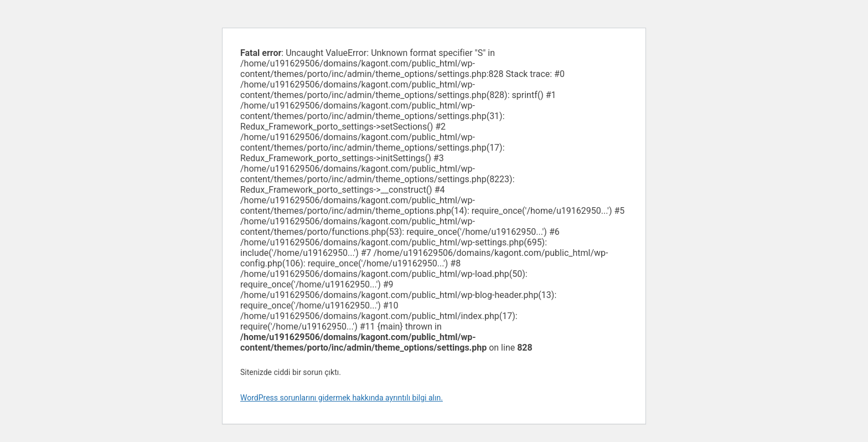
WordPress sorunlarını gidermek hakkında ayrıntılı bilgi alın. (342, 398)
